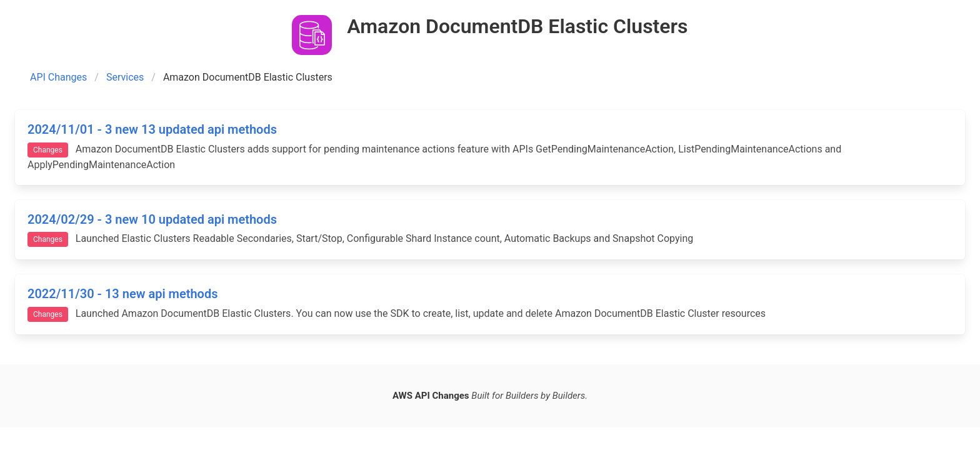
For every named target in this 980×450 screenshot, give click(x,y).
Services (125, 77)
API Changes (58, 77)
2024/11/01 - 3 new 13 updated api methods (152, 129)
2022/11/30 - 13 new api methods (122, 294)
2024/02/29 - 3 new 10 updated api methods (152, 219)
